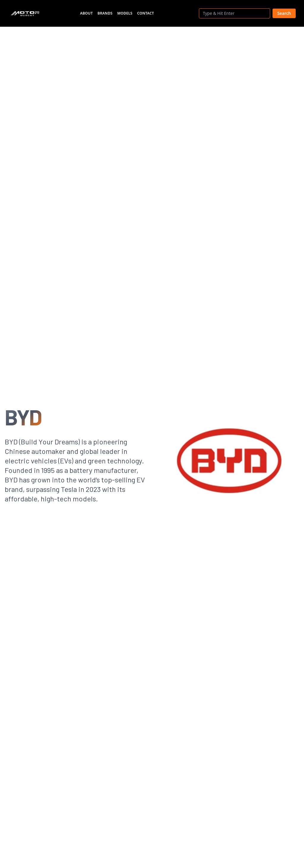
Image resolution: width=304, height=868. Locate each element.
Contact (146, 13)
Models (125, 13)
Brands (105, 13)
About (87, 13)
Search (284, 13)
